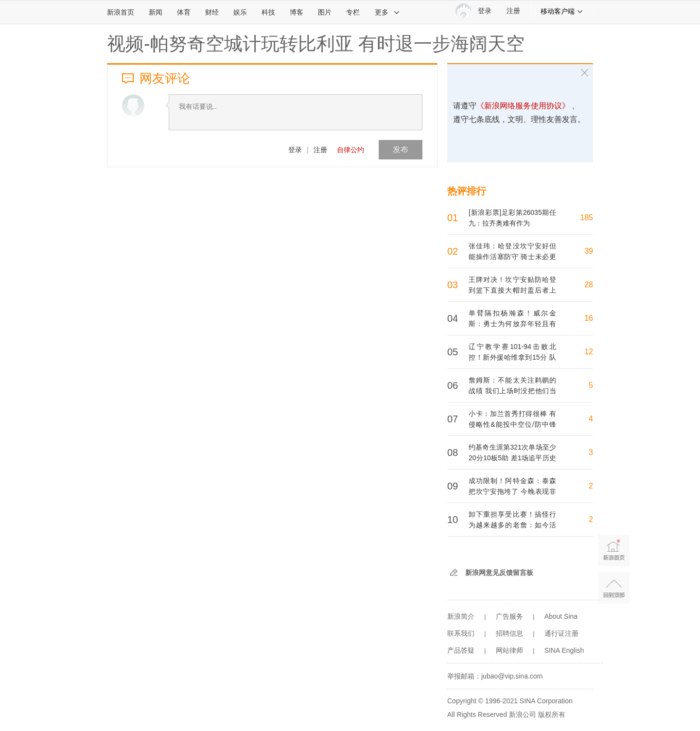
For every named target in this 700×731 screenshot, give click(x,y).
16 (589, 318)
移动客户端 (562, 11)
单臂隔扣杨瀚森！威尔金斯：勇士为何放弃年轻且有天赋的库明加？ (512, 324)
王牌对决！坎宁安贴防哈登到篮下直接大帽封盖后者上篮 (512, 290)
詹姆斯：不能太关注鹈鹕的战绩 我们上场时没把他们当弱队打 (512, 391)
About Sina (561, 616)
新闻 (156, 12)
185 (586, 218)
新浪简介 (461, 616)
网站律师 (509, 650)
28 (589, 285)
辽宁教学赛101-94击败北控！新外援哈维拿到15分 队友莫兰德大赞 (512, 357)
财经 (212, 12)
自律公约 (350, 150)
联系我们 (461, 633)
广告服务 (509, 616)
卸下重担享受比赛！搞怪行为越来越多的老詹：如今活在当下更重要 (512, 525)
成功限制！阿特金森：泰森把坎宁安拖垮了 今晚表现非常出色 (512, 491)
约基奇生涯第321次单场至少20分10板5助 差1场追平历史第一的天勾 (512, 458)
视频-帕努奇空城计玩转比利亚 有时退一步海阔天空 (316, 44)
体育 (184, 12)
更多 (387, 12)
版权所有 (552, 714)
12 (589, 352)
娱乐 (240, 12)
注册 (513, 11)
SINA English (564, 650)
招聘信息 (509, 633)
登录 (295, 150)
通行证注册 (561, 633)
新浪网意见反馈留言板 (499, 573)
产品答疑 (461, 650)
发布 (401, 149)
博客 (297, 12)
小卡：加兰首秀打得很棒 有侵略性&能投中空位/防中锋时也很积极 (512, 424)
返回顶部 (614, 588)
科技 (268, 12)
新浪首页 (121, 12)
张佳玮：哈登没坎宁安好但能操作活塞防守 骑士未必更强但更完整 (512, 257)
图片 (325, 12)
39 (589, 251)
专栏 (353, 12)
